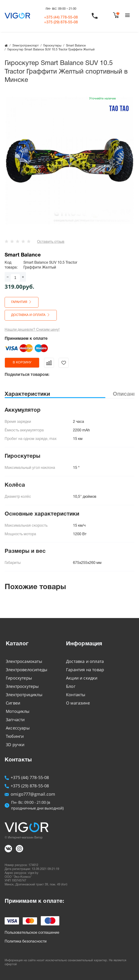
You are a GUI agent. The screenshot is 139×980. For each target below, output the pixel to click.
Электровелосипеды (27, 670)
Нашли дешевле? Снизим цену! (32, 330)
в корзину (22, 363)
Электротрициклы (24, 695)
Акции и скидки (82, 678)
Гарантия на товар (85, 670)
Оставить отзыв (51, 242)
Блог (71, 686)
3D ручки (15, 745)
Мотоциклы (18, 711)
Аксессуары (18, 728)
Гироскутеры (19, 678)
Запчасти (15, 720)
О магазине (78, 703)
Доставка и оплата (85, 661)
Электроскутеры (22, 686)
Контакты (76, 695)
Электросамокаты (24, 661)
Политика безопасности (26, 942)
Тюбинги (15, 736)
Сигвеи (13, 703)
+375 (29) (61, 22)
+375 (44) (61, 18)
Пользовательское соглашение (32, 933)
